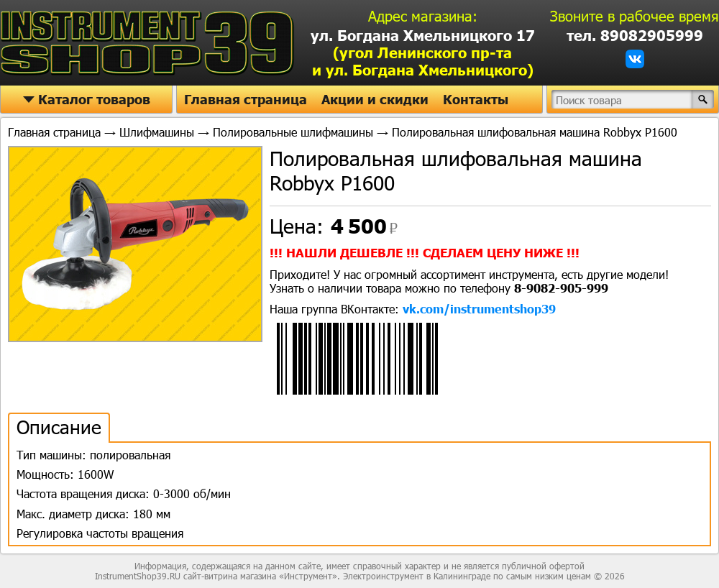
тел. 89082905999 (635, 35)
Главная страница (246, 99)
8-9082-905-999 (561, 288)
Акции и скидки (375, 99)
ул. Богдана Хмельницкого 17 (423, 52)
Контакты (476, 99)
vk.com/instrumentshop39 (479, 309)
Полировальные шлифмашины (293, 132)
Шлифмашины (157, 132)
